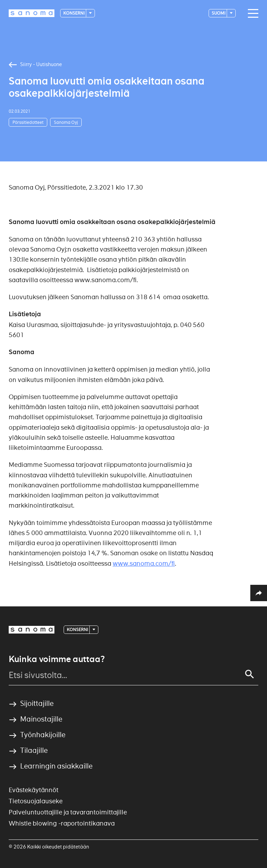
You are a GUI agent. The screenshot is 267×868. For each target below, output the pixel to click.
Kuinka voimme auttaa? (57, 659)
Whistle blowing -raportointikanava (62, 823)
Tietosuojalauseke (36, 801)
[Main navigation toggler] (251, 14)
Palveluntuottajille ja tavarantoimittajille (68, 812)
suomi (219, 13)
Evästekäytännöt (34, 790)
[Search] (250, 674)
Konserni (74, 13)
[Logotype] (32, 13)
